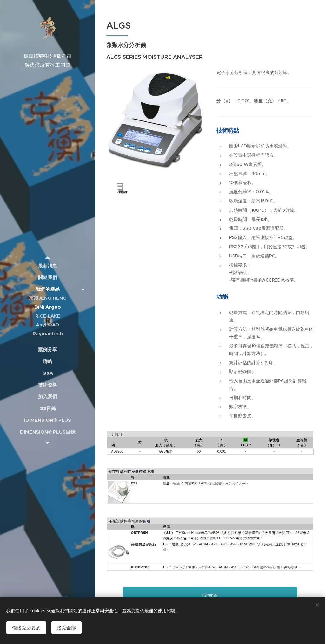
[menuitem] (48, 266)
